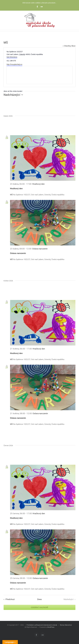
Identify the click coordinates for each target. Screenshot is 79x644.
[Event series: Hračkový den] (38, 184)
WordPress (51, 627)
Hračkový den (16, 189)
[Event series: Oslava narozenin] (40, 249)
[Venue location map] (39, 75)
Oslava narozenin (18, 253)
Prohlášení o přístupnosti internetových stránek (42, 625)
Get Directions (12, 57)
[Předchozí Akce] (8, 599)
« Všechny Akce (69, 46)
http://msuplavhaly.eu (14, 64)
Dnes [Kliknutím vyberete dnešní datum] (39, 599)
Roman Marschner (66, 625)
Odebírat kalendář (39, 607)
